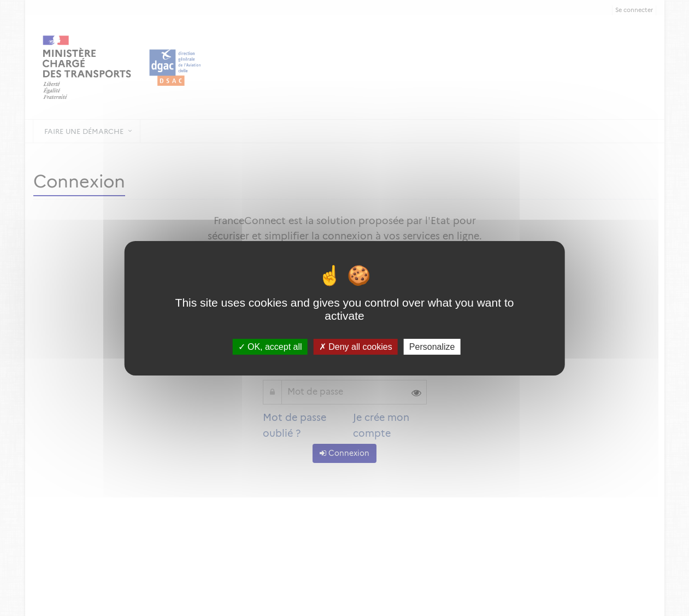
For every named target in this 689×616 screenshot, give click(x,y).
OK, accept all (270, 346)
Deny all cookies (356, 346)
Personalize (432, 346)
